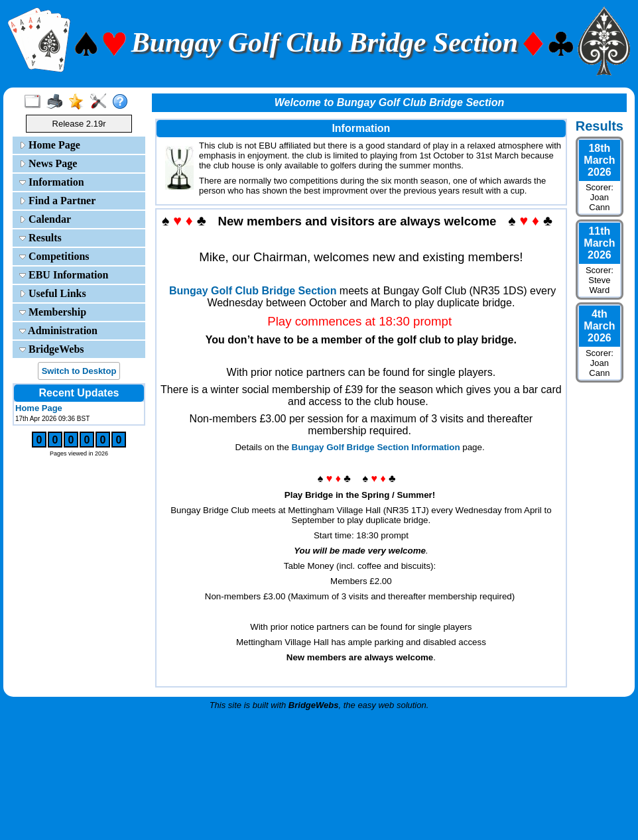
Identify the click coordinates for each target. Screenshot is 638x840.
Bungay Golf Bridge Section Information (376, 447)
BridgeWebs (52, 349)
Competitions (54, 256)
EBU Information (64, 275)
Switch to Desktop (79, 371)
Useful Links (53, 293)
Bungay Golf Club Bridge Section (253, 291)
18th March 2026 (599, 160)
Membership (53, 312)
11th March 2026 (599, 243)
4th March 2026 (599, 326)
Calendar (45, 219)
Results (40, 238)
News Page (48, 163)
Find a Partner (57, 201)
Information (52, 182)
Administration (58, 330)
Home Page (50, 145)
